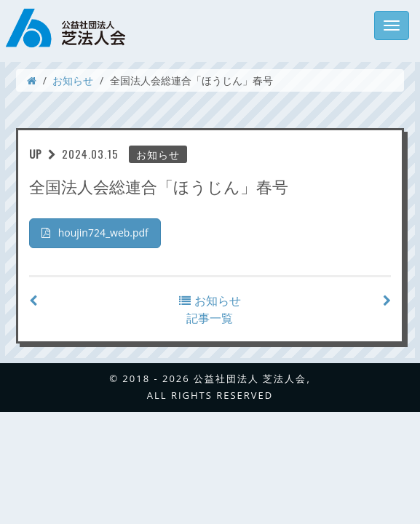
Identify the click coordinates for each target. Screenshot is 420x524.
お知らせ (73, 80)
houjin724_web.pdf (95, 233)
